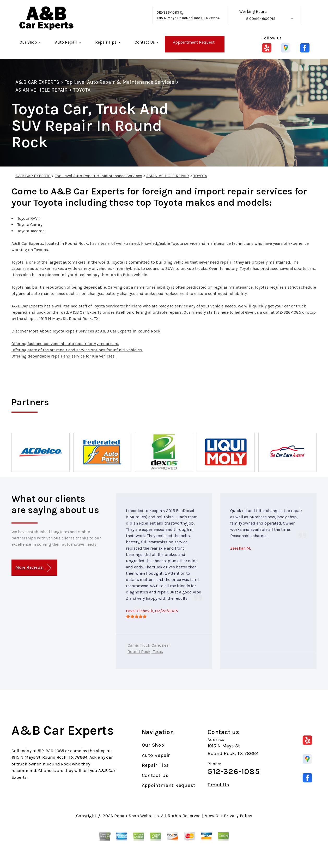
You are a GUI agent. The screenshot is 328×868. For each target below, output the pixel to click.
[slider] (136, 616)
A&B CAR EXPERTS (37, 82)
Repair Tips (106, 42)
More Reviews (33, 568)
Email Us (218, 785)
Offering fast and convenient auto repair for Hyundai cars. (65, 344)
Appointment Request (194, 42)
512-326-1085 (168, 12)
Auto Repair (66, 42)
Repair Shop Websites (136, 816)
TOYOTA (82, 90)
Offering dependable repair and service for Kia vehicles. (63, 356)
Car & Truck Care (144, 645)
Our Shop (28, 42)
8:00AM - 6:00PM (261, 19)
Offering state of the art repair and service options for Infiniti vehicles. (77, 350)
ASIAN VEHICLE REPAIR (41, 90)
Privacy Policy (238, 816)
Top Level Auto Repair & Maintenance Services (120, 82)
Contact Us (145, 42)
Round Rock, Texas (145, 652)
